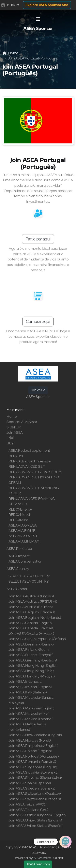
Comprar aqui (38, 323)
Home (13, 53)
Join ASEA (38, 390)
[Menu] (38, 19)
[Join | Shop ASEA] (65, 842)
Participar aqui (38, 241)
